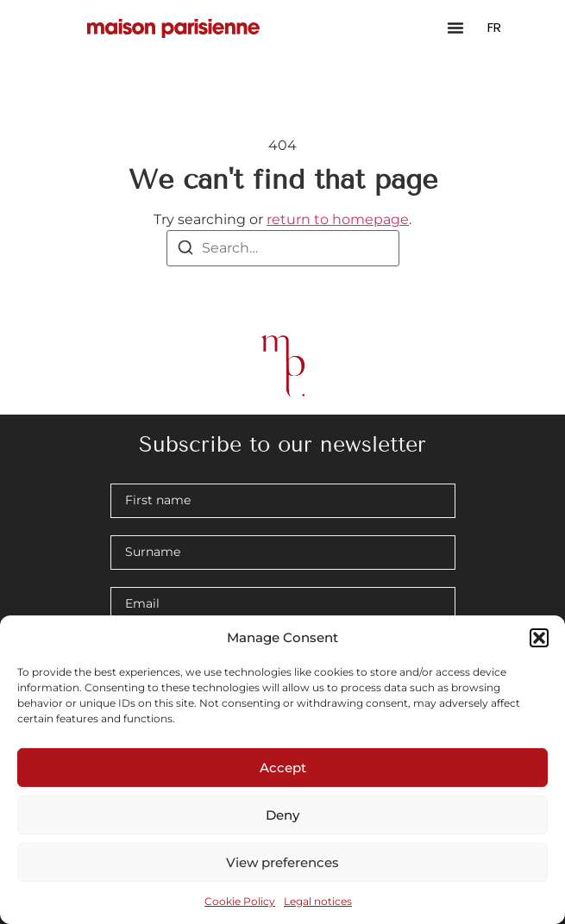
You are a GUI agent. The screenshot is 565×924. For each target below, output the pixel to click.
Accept (283, 768)
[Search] (185, 250)
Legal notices (318, 901)
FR (494, 27)
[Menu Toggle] (455, 28)
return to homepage (338, 219)
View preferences (282, 862)
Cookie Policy (240, 901)
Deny (282, 815)
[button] (539, 638)
